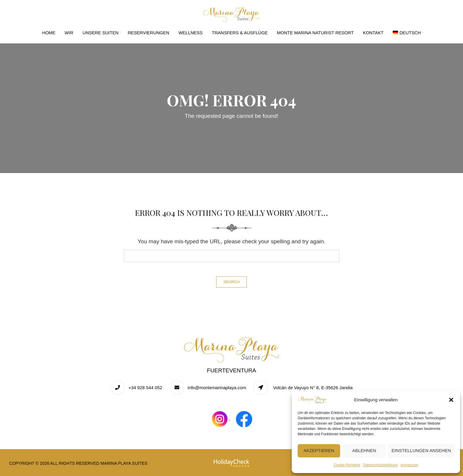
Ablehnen (364, 450)
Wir (69, 33)
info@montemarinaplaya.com (217, 388)
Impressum (409, 465)
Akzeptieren (319, 450)
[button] (451, 400)
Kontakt (373, 33)
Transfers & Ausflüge (240, 33)
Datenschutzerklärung (380, 465)
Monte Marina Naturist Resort (315, 33)
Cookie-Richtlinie (347, 465)
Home (49, 33)
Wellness (190, 33)
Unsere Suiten (101, 33)
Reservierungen (149, 33)
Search (231, 282)
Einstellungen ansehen (421, 450)
